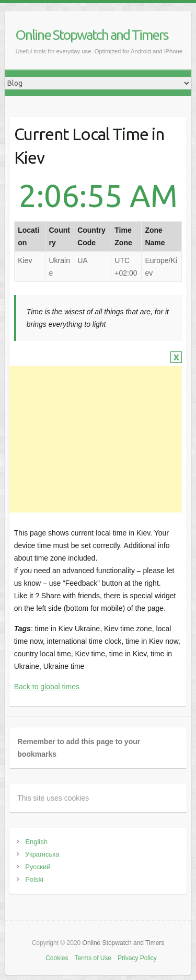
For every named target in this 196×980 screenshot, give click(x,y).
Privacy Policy (137, 958)
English (36, 842)
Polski (34, 879)
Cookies (57, 958)
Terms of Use (93, 958)
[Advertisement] (94, 439)
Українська (42, 854)
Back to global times (47, 687)
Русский (38, 867)
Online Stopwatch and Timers (92, 35)
